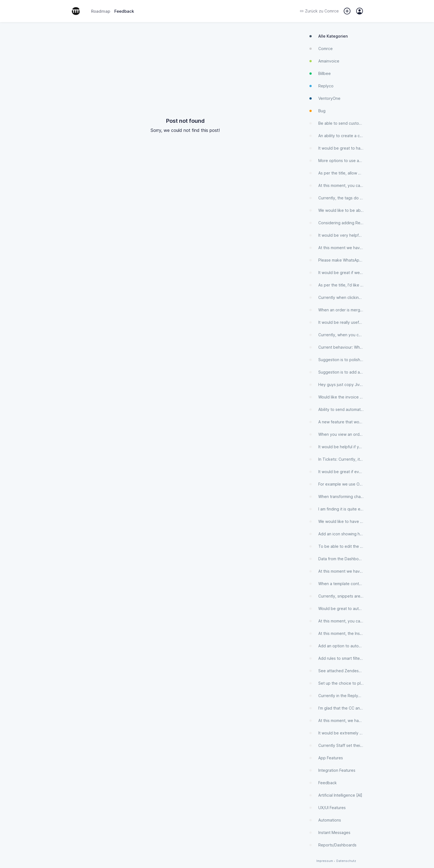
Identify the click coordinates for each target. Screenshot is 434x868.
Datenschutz (346, 861)
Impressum (325, 861)
